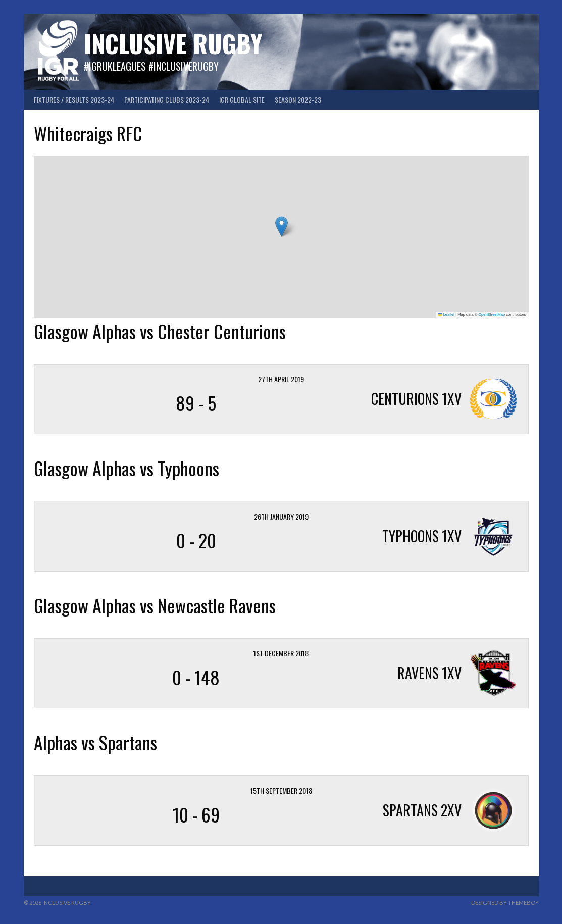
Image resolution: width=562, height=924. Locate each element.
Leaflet (446, 314)
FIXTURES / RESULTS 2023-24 (74, 100)
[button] (282, 226)
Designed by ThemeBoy (505, 903)
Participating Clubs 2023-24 (167, 100)
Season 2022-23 (298, 100)
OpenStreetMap (492, 314)
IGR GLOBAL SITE (242, 100)
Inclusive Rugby (173, 43)
